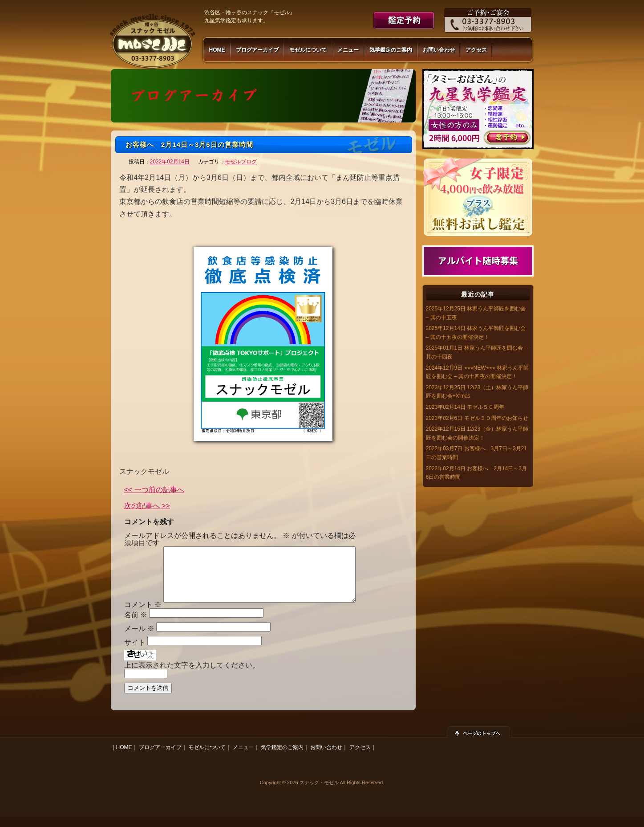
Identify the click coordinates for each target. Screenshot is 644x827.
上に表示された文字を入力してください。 (192, 676)
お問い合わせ (439, 50)
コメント (143, 615)
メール (139, 639)
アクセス (476, 50)
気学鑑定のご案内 (391, 50)
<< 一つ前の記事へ (154, 490)
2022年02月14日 (170, 162)
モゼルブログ (241, 162)
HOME (217, 50)
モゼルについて (308, 50)
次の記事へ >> (147, 506)
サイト (135, 653)
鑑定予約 (404, 20)
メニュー (348, 50)
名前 (136, 625)
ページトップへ (479, 743)
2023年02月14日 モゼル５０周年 (465, 407)
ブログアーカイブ (257, 50)
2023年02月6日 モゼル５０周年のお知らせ (477, 418)
